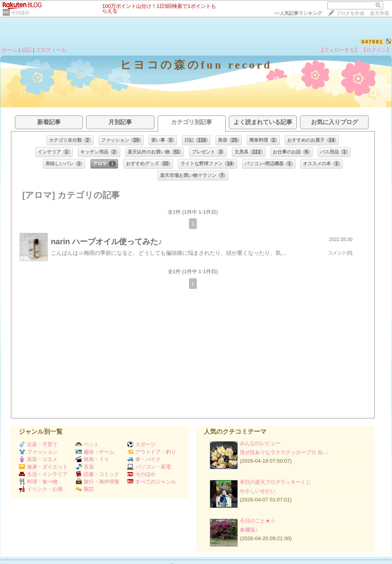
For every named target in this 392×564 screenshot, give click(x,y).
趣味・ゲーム (95, 452)
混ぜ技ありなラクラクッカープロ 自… (284, 452)
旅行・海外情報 (97, 482)
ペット (87, 444)
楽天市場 (379, 13)
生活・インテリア (43, 474)
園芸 (85, 489)
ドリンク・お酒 (41, 489)
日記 (27, 50)
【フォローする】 (339, 50)
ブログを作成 (350, 13)
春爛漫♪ (249, 530)
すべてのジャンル (152, 482)
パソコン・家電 (149, 467)
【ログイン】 (376, 50)
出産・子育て (38, 444)
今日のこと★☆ (258, 521)
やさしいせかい (258, 491)
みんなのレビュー (260, 443)
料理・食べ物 (38, 482)
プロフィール (51, 50)
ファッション (38, 452)
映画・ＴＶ (92, 459)
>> (298, 13)
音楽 (85, 467)
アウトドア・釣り (152, 452)
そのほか (20, 13)
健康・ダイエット (43, 467)
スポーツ (141, 444)
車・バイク (144, 459)
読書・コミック (97, 474)
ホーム (10, 50)
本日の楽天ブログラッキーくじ (275, 482)
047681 (372, 42)
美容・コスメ (38, 459)
